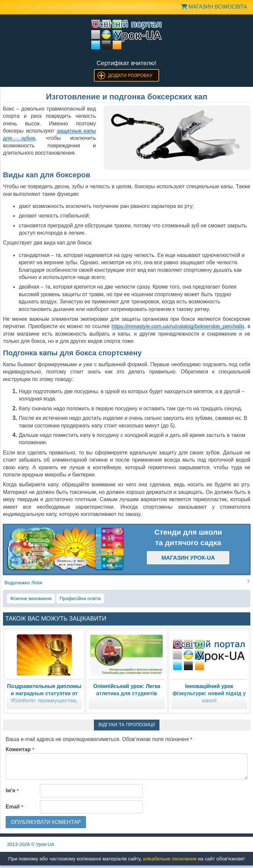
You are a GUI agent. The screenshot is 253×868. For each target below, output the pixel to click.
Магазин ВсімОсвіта (214, 7)
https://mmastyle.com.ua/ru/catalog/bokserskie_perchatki (178, 326)
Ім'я (12, 791)
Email (14, 807)
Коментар (20, 749)
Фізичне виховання (31, 599)
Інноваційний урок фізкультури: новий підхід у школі (209, 694)
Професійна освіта (80, 599)
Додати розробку (130, 75)
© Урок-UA (31, 844)
